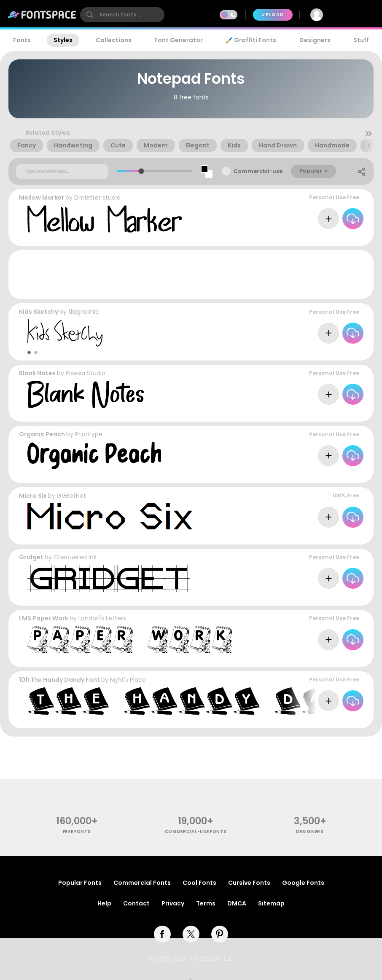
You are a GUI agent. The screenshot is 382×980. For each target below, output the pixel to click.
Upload (273, 15)
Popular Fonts (80, 883)
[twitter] (191, 934)
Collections (114, 40)
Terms (206, 903)
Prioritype (89, 434)
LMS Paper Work (44, 618)
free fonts (77, 832)
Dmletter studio (97, 198)
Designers (315, 40)
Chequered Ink (75, 557)
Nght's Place (128, 680)
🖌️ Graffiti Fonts (251, 40)
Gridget (31, 557)
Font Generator (179, 40)
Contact (136, 903)
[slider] (141, 171)
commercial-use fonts (196, 832)
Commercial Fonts (142, 883)
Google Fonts (303, 883)
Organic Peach (42, 434)
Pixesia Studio (86, 373)
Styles (63, 40)
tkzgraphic (84, 312)
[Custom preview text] (62, 171)
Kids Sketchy (39, 312)
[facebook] (162, 934)
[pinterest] (220, 934)
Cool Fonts (199, 883)
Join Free (355, 15)
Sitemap (271, 903)
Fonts (22, 40)
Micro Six (33, 496)
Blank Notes (37, 373)
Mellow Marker (42, 198)
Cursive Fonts (249, 883)
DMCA (237, 903)
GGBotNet (71, 496)
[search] (122, 15)
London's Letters (102, 618)
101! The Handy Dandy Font (59, 680)
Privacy (173, 903)
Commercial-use (258, 171)
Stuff (361, 40)
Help (104, 903)
